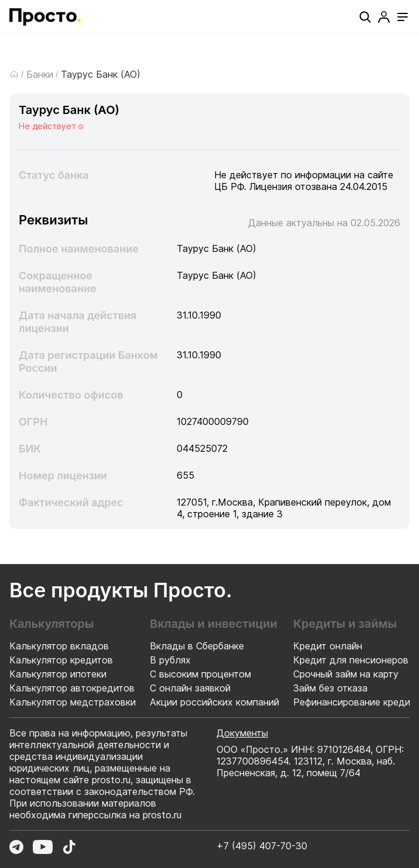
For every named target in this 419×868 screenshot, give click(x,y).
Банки (40, 74)
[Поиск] (365, 17)
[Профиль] (384, 17)
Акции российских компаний (214, 702)
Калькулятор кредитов (61, 660)
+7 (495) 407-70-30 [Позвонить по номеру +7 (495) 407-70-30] (262, 846)
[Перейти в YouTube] (43, 847)
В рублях (170, 660)
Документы (242, 733)
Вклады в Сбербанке (197, 646)
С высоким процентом (200, 674)
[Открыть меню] (403, 17)
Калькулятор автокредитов (72, 688)
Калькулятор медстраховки (73, 702)
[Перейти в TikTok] (69, 847)
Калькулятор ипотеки (58, 674)
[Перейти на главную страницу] (45, 17)
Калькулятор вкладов (59, 646)
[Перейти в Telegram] (16, 847)
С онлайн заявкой (190, 688)
